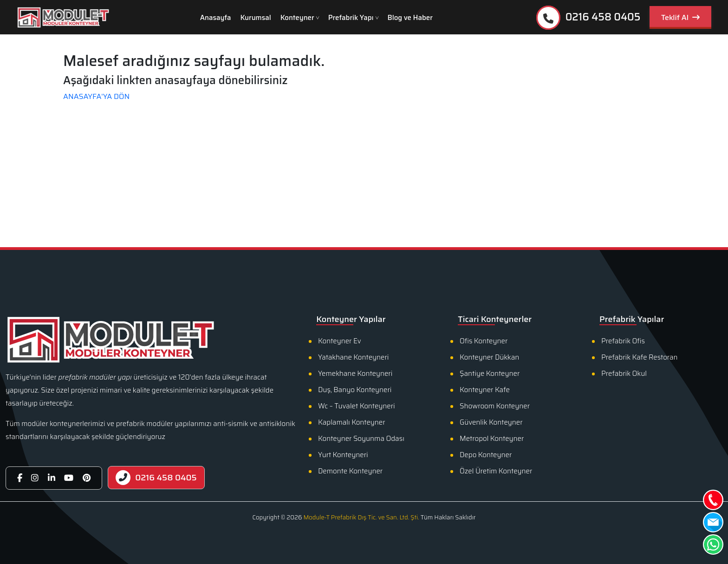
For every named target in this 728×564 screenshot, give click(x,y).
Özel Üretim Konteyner (496, 471)
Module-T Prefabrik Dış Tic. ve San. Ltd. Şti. (361, 517)
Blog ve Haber (410, 18)
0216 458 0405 (588, 18)
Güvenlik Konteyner (491, 422)
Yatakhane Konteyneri (354, 357)
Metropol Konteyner (492, 439)
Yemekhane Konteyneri (355, 374)
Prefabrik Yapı (351, 18)
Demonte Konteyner (350, 471)
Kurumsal (256, 18)
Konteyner (297, 18)
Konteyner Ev (340, 341)
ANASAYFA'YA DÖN (96, 96)
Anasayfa (216, 18)
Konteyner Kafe (485, 390)
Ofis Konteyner (484, 341)
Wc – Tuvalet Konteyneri (357, 406)
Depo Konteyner (486, 455)
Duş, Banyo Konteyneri (355, 390)
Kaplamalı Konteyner (352, 422)
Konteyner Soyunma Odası (361, 439)
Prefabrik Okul (624, 374)
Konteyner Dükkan (489, 357)
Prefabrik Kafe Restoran (640, 357)
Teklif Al (680, 17)
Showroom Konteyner (495, 406)
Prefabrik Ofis (623, 341)
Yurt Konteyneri (343, 455)
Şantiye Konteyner (490, 374)
